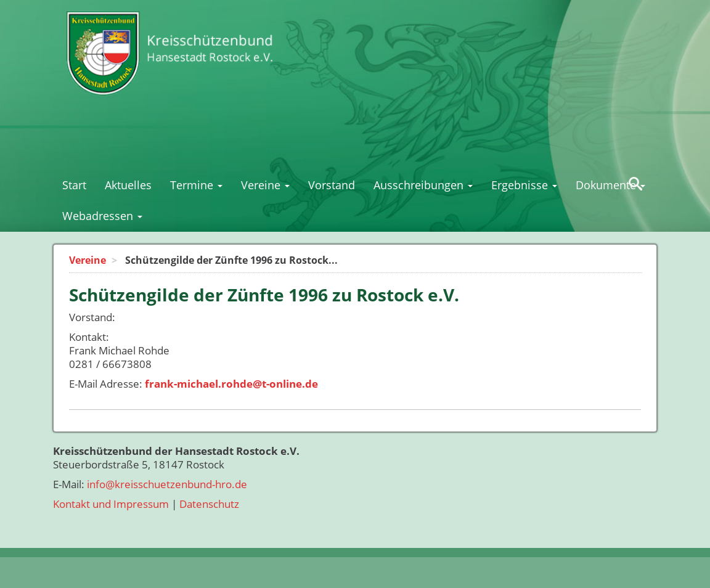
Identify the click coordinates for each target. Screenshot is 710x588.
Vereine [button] (265, 185)
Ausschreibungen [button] (423, 185)
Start (74, 185)
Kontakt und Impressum (111, 504)
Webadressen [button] (102, 216)
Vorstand (332, 185)
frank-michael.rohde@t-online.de (231, 384)
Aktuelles (128, 185)
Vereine (88, 260)
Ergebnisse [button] (524, 185)
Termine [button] (196, 185)
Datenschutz (209, 504)
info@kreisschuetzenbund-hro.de (167, 484)
